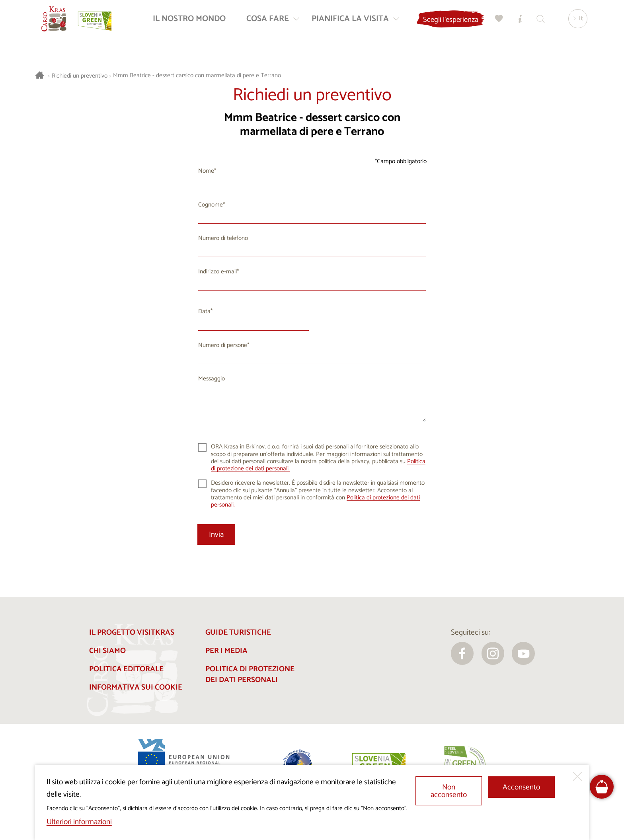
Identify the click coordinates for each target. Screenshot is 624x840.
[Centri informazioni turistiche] (517, 22)
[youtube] (523, 653)
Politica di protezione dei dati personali (250, 674)
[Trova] (538, 22)
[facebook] (462, 653)
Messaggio (212, 379)
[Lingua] (575, 22)
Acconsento (521, 787)
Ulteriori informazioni (79, 822)
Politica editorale (126, 669)
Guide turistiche (238, 632)
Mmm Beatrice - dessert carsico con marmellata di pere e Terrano (197, 76)
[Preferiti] (496, 22)
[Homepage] (57, 22)
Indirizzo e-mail (217, 272)
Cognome (211, 205)
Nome (206, 171)
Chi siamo (107, 651)
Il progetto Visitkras (132, 632)
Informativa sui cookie (136, 687)
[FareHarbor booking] (602, 787)
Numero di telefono (223, 238)
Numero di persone (223, 345)
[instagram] (493, 653)
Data (204, 311)
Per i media (226, 651)
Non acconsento (449, 791)
